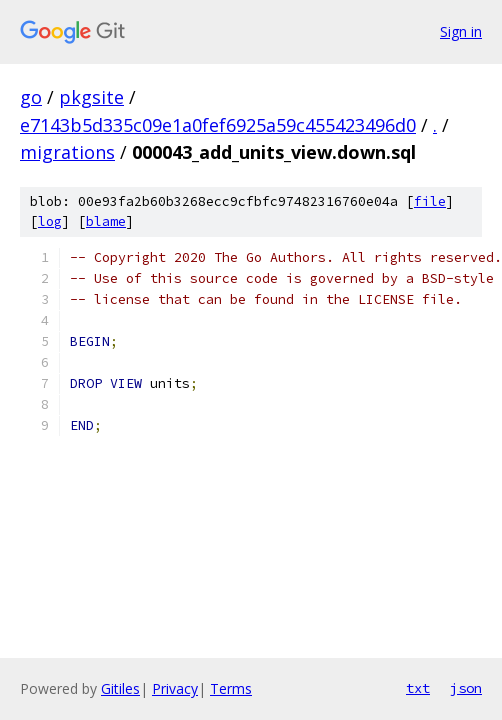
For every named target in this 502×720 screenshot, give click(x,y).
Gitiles (120, 688)
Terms (231, 688)
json (466, 688)
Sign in (461, 31)
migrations (67, 152)
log (50, 221)
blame (106, 221)
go (31, 97)
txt (418, 688)
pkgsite (91, 97)
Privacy (175, 688)
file (430, 201)
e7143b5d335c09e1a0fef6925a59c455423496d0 (218, 125)
